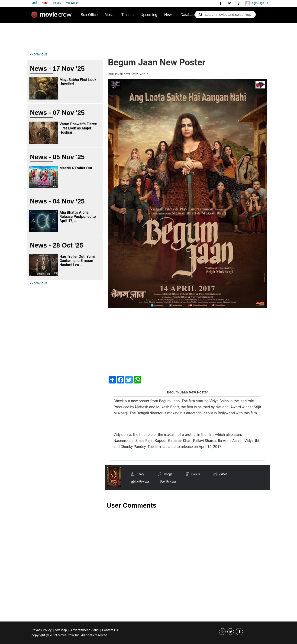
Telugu (57, 3)
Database (189, 15)
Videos (223, 474)
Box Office (89, 15)
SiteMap (61, 630)
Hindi (45, 3)
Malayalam (73, 3)
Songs (168, 474)
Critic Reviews (141, 482)
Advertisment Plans (84, 630)
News (169, 15)
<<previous (39, 54)
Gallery (196, 474)
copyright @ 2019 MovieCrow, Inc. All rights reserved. (70, 635)
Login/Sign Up (257, 3)
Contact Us (110, 630)
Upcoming (149, 15)
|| (53, 630)
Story (141, 474)
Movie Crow (52, 16)
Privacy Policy (42, 630)
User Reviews (168, 482)
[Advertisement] (114, 36)
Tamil (34, 3)
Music (110, 15)
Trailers (128, 15)
